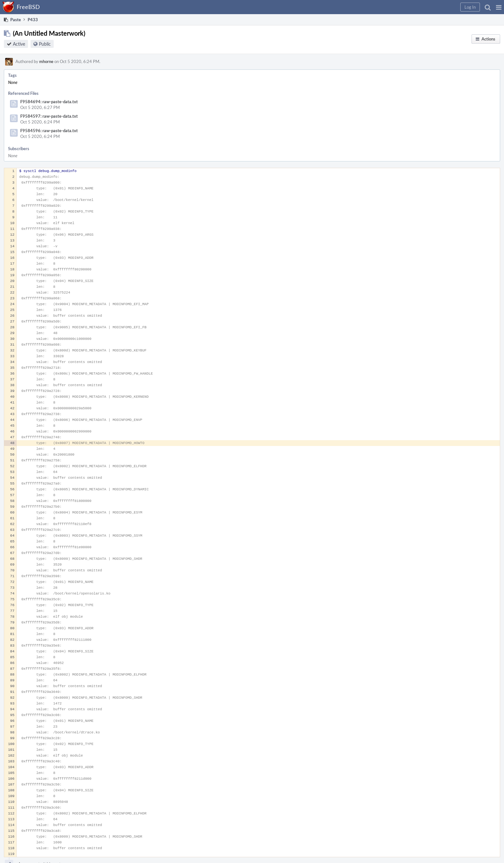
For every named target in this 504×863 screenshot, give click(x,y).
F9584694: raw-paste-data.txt (49, 102)
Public (45, 44)
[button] (499, 7)
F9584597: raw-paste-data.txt (49, 116)
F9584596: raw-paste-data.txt (49, 131)
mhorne (46, 61)
